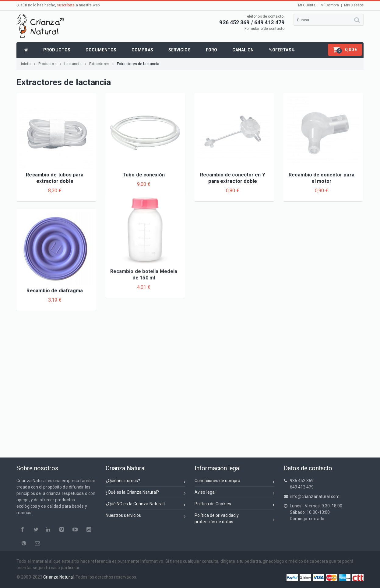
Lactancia (75, 64)
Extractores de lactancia (138, 64)
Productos (50, 64)
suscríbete (66, 5)
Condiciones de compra (235, 482)
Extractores (102, 64)
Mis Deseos (354, 5)
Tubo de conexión (144, 175)
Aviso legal (235, 493)
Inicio (28, 64)
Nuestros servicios (146, 516)
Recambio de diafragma (55, 261)
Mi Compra (330, 5)
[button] (345, 50)
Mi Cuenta (307, 5)
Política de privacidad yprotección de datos (235, 518)
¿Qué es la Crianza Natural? (146, 493)
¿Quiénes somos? (146, 482)
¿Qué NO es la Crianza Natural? (146, 505)
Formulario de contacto (264, 29)
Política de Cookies (235, 505)
